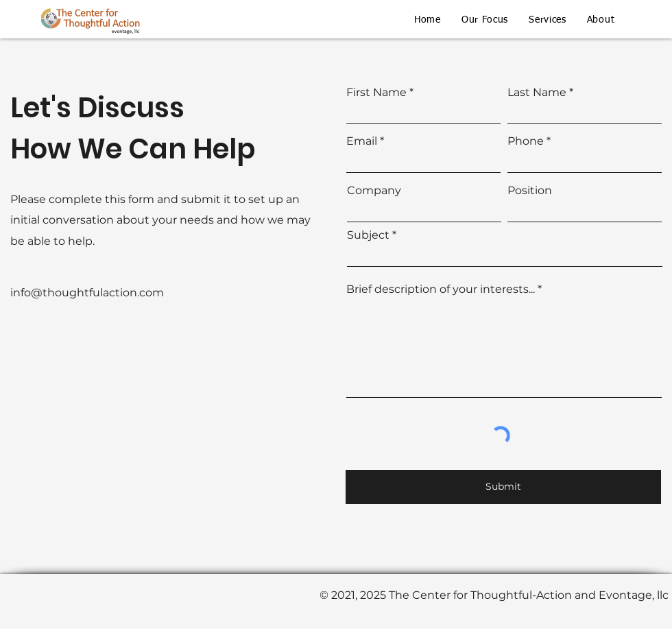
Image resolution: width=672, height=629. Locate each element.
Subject (368, 235)
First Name (376, 93)
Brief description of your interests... (441, 289)
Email (362, 141)
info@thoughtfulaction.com (87, 293)
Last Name (537, 93)
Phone (526, 141)
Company (374, 191)
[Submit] (503, 487)
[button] (485, 20)
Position (530, 191)
